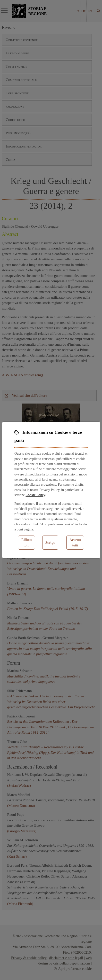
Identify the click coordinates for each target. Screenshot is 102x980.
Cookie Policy (35, 495)
